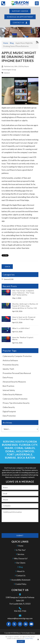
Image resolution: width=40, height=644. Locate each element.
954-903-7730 (20, 611)
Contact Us (20, 23)
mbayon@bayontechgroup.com (20, 618)
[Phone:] (20, 500)
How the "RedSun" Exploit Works (23, 338)
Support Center (20, 11)
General (7, 73)
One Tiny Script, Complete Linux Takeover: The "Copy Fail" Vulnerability (23, 293)
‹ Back (7, 267)
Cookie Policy (29, 638)
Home (6, 43)
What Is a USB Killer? (21, 328)
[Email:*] (20, 494)
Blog (12, 43)
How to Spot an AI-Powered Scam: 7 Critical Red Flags (24, 318)
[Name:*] (20, 487)
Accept (21, 641)
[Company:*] (20, 506)
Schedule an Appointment (20, 17)
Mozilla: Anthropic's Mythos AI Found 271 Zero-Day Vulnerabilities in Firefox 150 (25, 306)
